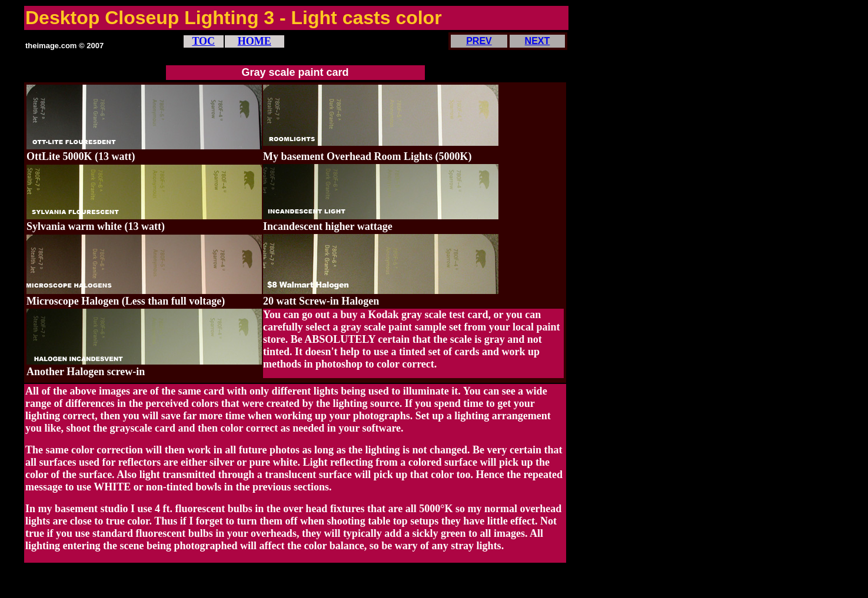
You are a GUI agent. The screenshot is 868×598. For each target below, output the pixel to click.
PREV (479, 41)
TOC (203, 41)
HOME (255, 41)
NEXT (538, 41)
